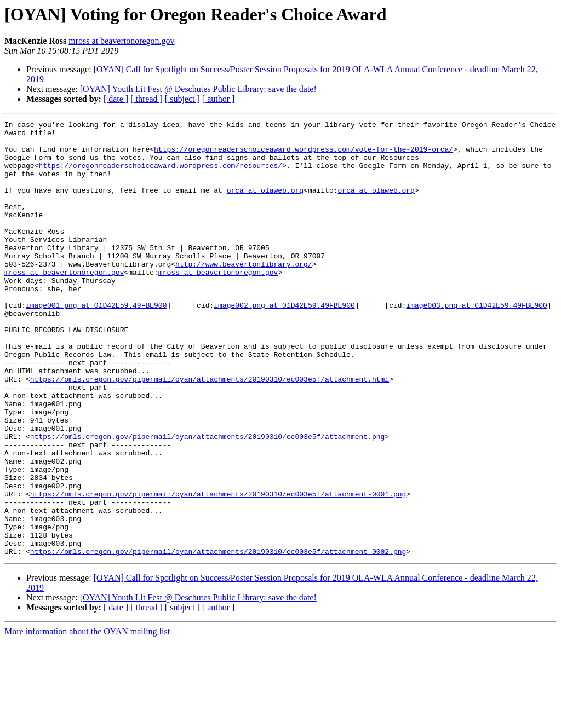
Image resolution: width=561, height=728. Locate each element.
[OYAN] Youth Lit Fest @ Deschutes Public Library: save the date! (198, 89)
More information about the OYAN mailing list (87, 718)
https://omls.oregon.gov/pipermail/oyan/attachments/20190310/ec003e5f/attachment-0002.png (218, 638)
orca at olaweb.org (265, 205)
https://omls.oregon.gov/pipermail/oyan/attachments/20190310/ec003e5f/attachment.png (207, 500)
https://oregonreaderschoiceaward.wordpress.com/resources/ (160, 175)
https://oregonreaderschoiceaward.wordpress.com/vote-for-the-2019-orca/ (304, 155)
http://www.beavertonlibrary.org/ (244, 293)
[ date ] (116, 99)
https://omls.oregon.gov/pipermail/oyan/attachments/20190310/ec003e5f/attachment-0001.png (218, 569)
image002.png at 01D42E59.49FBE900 (284, 343)
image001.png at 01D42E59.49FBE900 (96, 343)
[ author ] (219, 99)
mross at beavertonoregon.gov (121, 41)
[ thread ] (147, 99)
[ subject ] (182, 99)
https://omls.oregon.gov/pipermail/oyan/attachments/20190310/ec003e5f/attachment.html (210, 431)
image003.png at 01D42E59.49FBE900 (476, 343)
